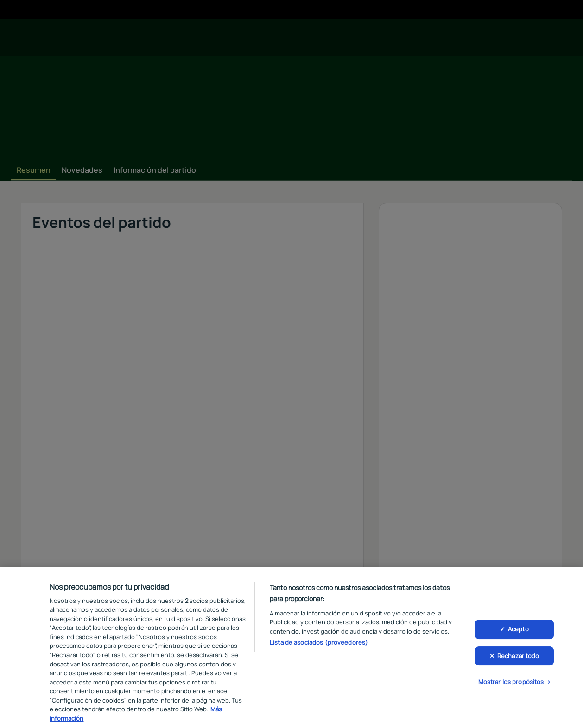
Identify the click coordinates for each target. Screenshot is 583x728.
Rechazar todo (518, 660)
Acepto (518, 634)
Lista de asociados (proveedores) (319, 647)
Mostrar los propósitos (511, 686)
